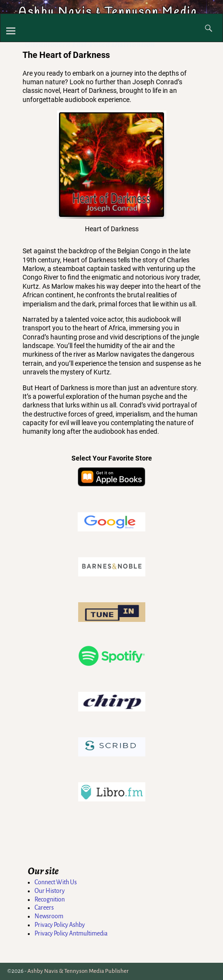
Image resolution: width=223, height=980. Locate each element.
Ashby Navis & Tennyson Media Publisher (78, 971)
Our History (50, 891)
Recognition (50, 900)
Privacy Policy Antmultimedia (71, 934)
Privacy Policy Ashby (60, 925)
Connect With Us (56, 882)
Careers (44, 908)
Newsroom (49, 916)
